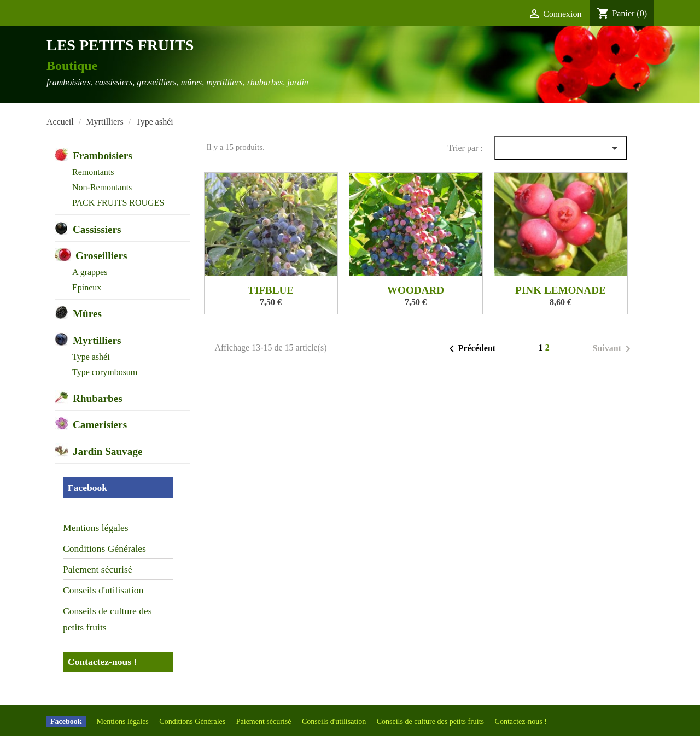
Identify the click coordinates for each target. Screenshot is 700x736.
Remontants (93, 172)
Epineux (87, 287)
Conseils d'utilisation (103, 590)
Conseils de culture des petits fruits (107, 619)
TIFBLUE (271, 290)
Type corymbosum (105, 372)
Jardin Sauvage (107, 451)
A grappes (90, 272)
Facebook (87, 488)
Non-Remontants (102, 187)
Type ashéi (91, 357)
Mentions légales (96, 528)
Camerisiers (100, 425)
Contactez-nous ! (103, 662)
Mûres (87, 314)
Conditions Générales (104, 548)
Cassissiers (97, 229)
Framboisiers (103, 156)
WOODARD (416, 290)
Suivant (614, 349)
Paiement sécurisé (98, 569)
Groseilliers (101, 256)
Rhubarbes (98, 398)
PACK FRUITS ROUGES (118, 203)
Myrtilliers (97, 340)
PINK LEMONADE (561, 290)
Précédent (470, 349)
